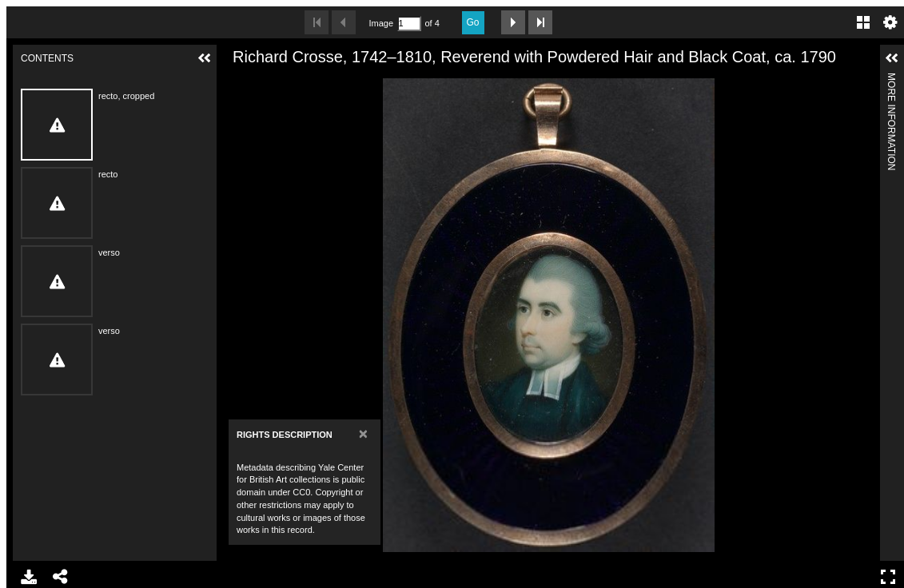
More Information (891, 79)
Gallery (863, 22)
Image (381, 23)
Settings (890, 22)
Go (473, 22)
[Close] (363, 433)
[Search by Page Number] (409, 24)
